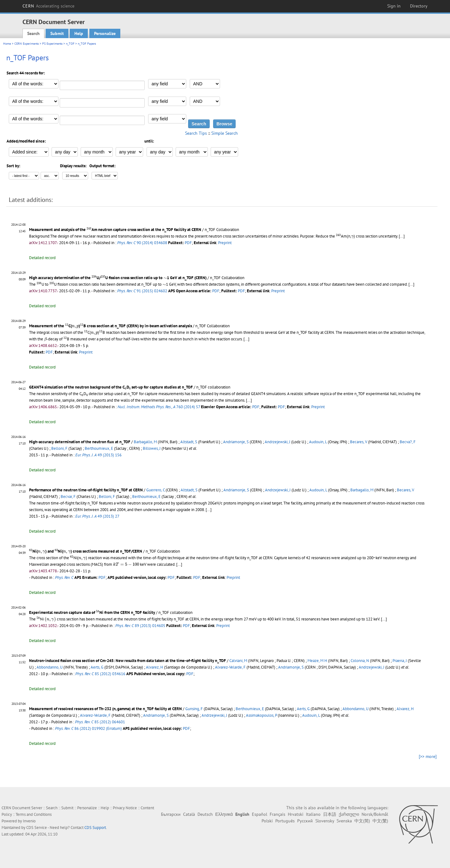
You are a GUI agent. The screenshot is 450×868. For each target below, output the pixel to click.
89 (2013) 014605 (140, 626)
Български (171, 814)
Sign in (394, 6)
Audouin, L (318, 442)
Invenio (29, 821)
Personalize (105, 33)
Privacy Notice (125, 808)
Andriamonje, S (236, 442)
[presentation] (89, 229)
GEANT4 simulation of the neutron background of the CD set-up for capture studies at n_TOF (111, 387)
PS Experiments (52, 44)
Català (189, 814)
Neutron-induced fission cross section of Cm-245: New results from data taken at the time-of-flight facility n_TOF (127, 661)
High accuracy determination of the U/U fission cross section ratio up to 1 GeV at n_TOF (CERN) (118, 278)
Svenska (344, 821)
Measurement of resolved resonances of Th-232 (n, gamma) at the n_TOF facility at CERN (105, 709)
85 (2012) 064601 (100, 722)
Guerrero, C (155, 490)
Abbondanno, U (50, 667)
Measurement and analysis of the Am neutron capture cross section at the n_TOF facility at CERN (115, 230)
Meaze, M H (317, 661)
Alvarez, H (155, 667)
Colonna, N (360, 661)
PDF (188, 243)
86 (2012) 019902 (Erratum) (88, 728)
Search (33, 33)
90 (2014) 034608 (142, 243)
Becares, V (359, 442)
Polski (267, 821)
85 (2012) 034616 (100, 674)
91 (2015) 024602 (142, 291)
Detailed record (42, 258)
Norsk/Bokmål (375, 814)
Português (285, 821)
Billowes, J (152, 448)
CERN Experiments (27, 44)
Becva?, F (408, 442)
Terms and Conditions (34, 814)
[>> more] (428, 756)
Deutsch (205, 814)
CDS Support (95, 828)
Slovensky (325, 821)
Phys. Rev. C (64, 577)
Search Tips (196, 133)
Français (277, 814)
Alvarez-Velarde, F (230, 667)
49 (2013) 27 (97, 516)
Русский (305, 821)
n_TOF (70, 44)
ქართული (349, 814)
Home (7, 44)
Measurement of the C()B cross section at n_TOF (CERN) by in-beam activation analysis (110, 326)
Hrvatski (296, 814)
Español (260, 814)
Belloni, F (59, 448)
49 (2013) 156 (98, 455)
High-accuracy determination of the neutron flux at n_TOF (80, 442)
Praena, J (400, 661)
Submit (57, 33)
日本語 (330, 814)
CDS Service (37, 828)
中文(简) (362, 821)
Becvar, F (68, 497)
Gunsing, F (194, 709)
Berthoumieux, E (99, 448)
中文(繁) (380, 821)
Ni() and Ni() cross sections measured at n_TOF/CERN (86, 551)
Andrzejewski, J (277, 442)
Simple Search (225, 133)
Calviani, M (238, 661)
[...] (402, 236)
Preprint (225, 243)
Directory (419, 6)
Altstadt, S (189, 442)
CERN (48, 6)
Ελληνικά (224, 814)
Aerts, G (97, 667)
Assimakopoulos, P (261, 715)
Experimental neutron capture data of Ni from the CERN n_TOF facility (92, 612)
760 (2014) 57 (159, 407)
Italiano (313, 814)
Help (79, 33)
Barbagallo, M (145, 442)
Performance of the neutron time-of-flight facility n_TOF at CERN (86, 490)
